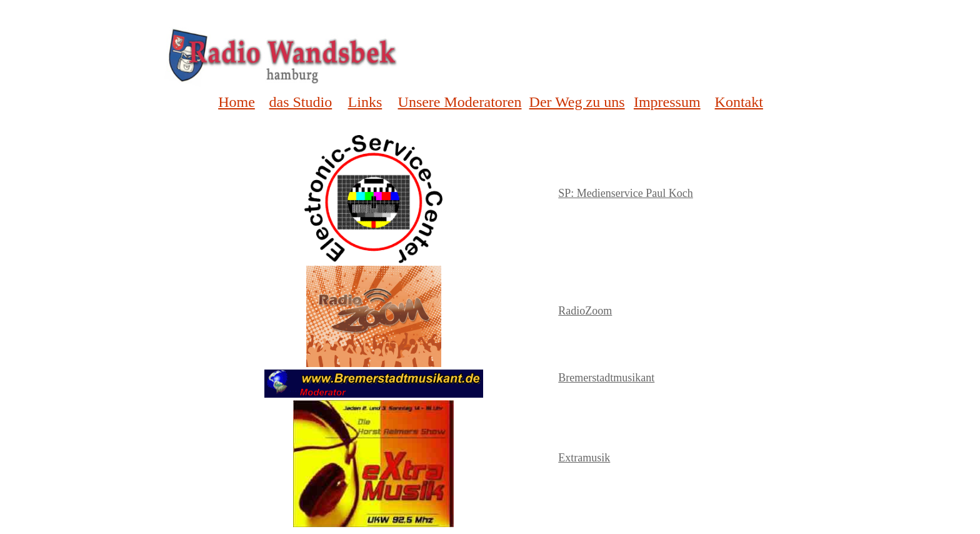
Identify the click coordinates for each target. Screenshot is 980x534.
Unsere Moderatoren (460, 102)
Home (237, 102)
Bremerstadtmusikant (606, 378)
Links (365, 102)
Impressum (667, 102)
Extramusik (584, 458)
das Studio (301, 102)
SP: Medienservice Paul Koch (625, 193)
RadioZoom (585, 311)
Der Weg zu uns (577, 102)
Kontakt (739, 102)
